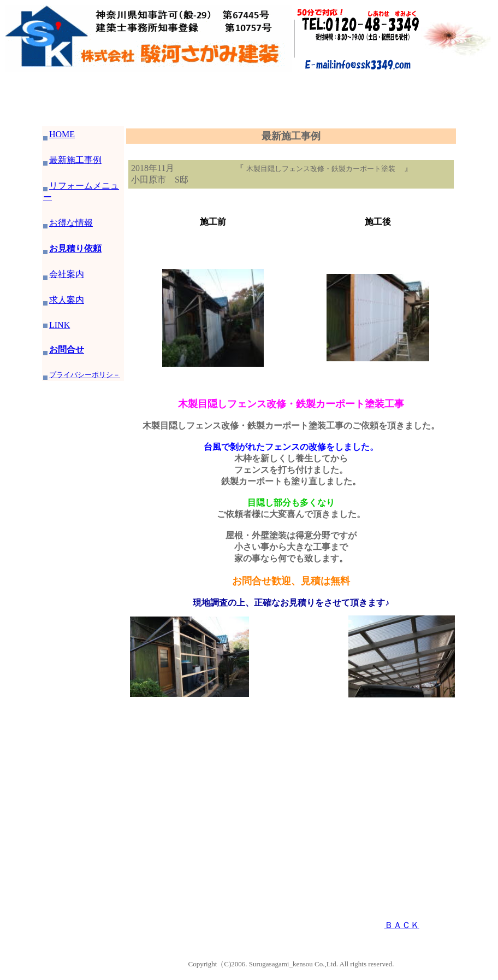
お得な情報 (71, 223)
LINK (60, 325)
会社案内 (64, 274)
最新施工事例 (72, 160)
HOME (59, 134)
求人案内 (67, 300)
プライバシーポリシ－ (82, 375)
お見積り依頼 (72, 248)
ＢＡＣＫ (402, 925)
